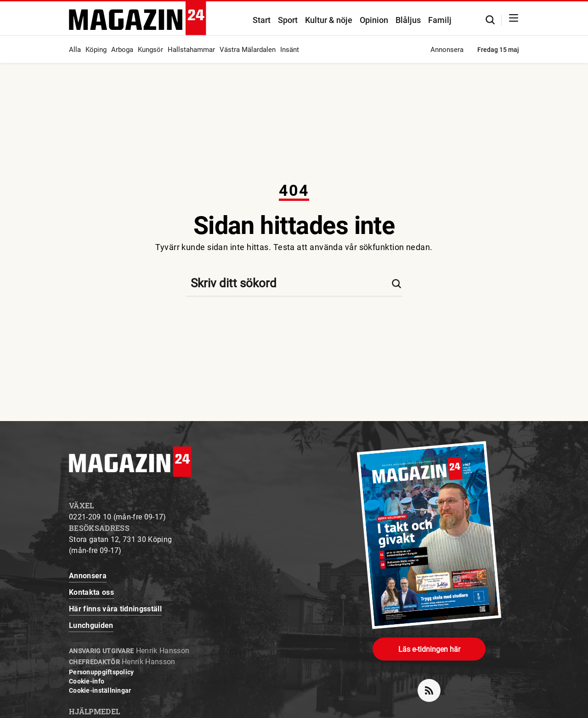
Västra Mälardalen (248, 50)
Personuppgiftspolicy (102, 672)
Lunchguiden (91, 625)
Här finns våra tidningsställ (115, 609)
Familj (440, 20)
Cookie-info (87, 681)
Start (262, 20)
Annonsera (447, 50)
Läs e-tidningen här (429, 649)
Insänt (290, 50)
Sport (288, 20)
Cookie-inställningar (100, 690)
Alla (75, 50)
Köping (96, 50)
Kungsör (150, 50)
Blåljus (408, 20)
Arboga (122, 50)
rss (433, 687)
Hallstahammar (191, 50)
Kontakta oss (91, 592)
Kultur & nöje (329, 20)
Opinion (374, 20)
